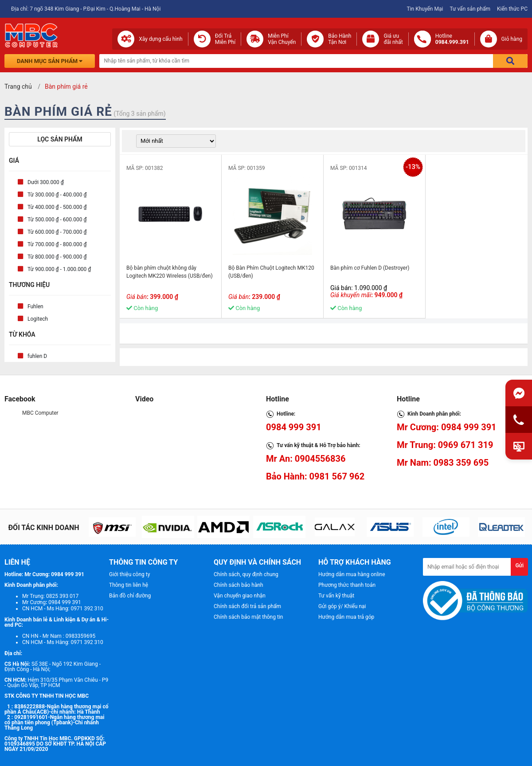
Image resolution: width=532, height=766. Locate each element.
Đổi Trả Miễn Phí (225, 39)
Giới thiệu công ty (129, 574)
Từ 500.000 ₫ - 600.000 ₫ (57, 220)
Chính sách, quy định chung (246, 574)
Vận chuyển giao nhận (240, 596)
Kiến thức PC (512, 9)
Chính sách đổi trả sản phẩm (247, 606)
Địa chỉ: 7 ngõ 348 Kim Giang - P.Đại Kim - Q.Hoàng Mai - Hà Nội (86, 9)
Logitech (38, 319)
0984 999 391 (294, 427)
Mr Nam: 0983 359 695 (443, 463)
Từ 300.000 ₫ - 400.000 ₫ (57, 195)
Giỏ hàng (512, 39)
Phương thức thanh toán (347, 585)
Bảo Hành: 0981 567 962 (315, 476)
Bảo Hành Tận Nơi (340, 39)
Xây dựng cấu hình (160, 39)
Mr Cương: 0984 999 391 (447, 427)
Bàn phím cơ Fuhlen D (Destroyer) (370, 268)
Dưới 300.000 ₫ (46, 182)
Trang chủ (18, 86)
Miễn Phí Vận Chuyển (282, 39)
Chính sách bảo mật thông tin (248, 617)
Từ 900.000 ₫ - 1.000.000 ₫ (59, 269)
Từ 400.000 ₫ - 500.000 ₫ (57, 207)
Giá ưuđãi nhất (393, 39)
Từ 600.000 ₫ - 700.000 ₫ (57, 232)
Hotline (452, 39)
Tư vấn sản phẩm (470, 9)
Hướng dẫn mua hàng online (352, 574)
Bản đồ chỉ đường (130, 596)
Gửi (519, 566)
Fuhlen (35, 306)
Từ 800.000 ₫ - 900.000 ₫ (57, 257)
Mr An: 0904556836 (306, 459)
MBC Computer (40, 413)
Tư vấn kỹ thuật (336, 596)
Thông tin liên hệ (129, 585)
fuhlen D (37, 356)
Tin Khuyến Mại (425, 9)
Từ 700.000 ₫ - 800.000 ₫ (57, 244)
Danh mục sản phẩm (50, 61)
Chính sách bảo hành (239, 585)
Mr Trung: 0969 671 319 (445, 445)
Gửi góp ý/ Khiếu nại (342, 606)
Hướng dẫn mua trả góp (346, 617)
